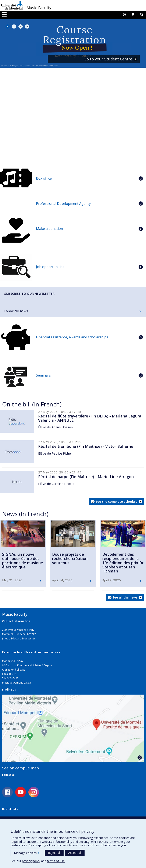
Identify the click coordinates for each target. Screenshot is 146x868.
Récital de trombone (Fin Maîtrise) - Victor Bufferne (86, 446)
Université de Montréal (12, 5)
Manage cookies (27, 853)
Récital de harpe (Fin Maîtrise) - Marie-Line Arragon (86, 477)
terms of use (56, 861)
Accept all (75, 853)
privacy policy (31, 861)
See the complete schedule (117, 501)
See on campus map (21, 768)
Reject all (54, 853)
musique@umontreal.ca (16, 683)
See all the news (125, 597)
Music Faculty (39, 8)
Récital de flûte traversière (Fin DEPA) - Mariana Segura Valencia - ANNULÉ (90, 418)
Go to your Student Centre (108, 59)
